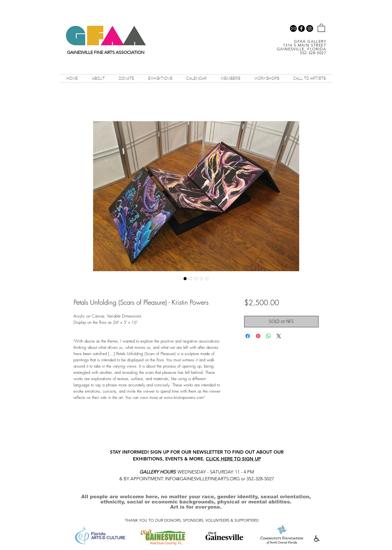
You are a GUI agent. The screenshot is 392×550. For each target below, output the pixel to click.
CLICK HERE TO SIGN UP (233, 459)
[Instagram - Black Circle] (310, 28)
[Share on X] (279, 336)
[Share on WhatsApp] (268, 336)
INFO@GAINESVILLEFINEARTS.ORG (202, 479)
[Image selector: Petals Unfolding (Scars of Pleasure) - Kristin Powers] (185, 279)
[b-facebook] (301, 28)
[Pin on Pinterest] (258, 336)
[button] (321, 28)
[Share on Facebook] (248, 336)
